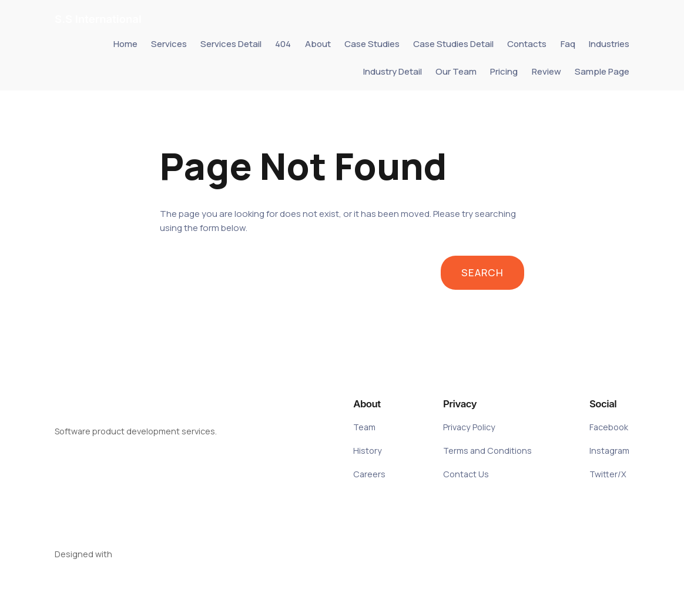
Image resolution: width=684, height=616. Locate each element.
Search (482, 272)
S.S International (98, 19)
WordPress (135, 554)
